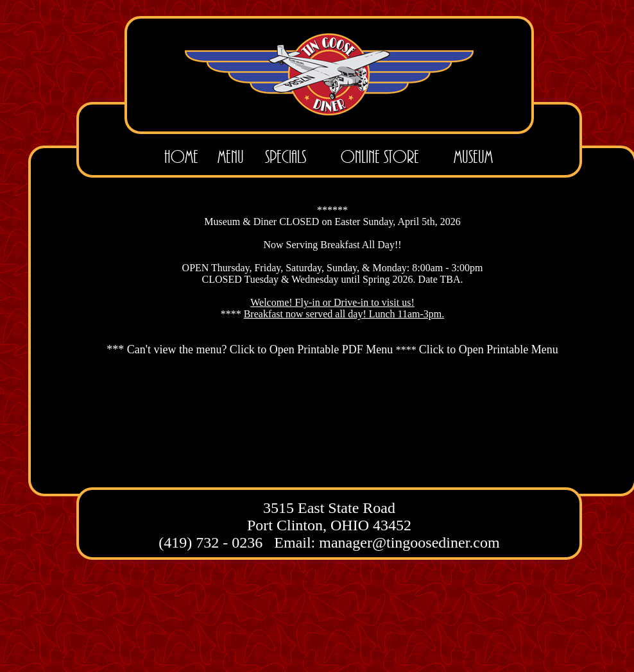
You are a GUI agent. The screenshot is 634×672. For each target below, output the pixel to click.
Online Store (380, 156)
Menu (231, 156)
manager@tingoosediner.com (409, 542)
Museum (473, 156)
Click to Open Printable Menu (489, 349)
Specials (286, 156)
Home (181, 156)
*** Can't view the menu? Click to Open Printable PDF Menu (251, 349)
